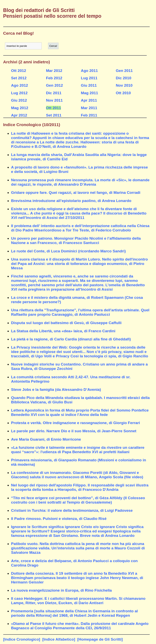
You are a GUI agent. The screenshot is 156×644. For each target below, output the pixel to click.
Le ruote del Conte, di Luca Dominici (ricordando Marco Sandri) (68, 251)
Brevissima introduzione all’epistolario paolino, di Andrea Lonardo (71, 201)
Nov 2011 (54, 100)
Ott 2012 (19, 71)
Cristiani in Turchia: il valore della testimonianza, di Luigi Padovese (72, 510)
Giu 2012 (19, 100)
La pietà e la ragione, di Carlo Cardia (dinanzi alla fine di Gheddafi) (71, 339)
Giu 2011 (89, 85)
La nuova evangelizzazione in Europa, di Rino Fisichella (62, 590)
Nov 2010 (124, 85)
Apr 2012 (19, 115)
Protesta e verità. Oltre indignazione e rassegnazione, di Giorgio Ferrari (76, 423)
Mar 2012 (54, 71)
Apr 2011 (89, 100)
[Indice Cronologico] (22, 639)
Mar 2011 (89, 108)
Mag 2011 (90, 93)
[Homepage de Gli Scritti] (100, 639)
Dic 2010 (123, 78)
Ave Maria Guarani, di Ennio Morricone (46, 439)
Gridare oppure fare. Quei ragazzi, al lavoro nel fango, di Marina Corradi (76, 193)
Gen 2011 (124, 71)
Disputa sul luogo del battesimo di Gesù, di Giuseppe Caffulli (66, 323)
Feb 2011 (89, 115)
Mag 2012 (20, 108)
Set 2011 (54, 115)
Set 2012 (19, 78)
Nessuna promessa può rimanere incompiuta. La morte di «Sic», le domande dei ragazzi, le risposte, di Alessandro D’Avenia (80, 182)
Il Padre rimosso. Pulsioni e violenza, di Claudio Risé (59, 519)
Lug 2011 (89, 78)
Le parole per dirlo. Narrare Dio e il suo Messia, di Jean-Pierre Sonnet (74, 431)
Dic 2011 (54, 93)
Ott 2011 (54, 108)
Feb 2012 (54, 78)
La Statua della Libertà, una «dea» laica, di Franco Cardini (63, 331)
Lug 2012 (19, 93)
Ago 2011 (89, 71)
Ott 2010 (123, 93)
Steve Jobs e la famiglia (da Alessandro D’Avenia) (56, 390)
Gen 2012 (54, 85)
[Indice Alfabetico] (59, 639)
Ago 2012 (20, 85)
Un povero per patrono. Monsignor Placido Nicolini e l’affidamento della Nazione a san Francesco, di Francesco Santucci (76, 241)
